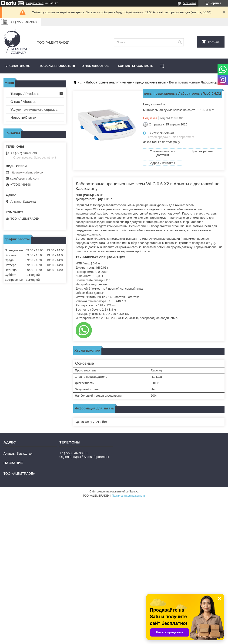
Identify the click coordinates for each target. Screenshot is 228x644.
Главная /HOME (17, 66)
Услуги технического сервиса (34, 109)
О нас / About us (23, 102)
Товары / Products (25, 94)
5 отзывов (190, 3)
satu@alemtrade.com (25, 178)
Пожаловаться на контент (129, 496)
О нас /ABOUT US (95, 66)
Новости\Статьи (23, 117)
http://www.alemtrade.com (28, 172)
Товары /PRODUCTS (55, 66)
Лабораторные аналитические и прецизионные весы (126, 82)
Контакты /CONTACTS (136, 66)
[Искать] (180, 42)
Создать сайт (35, 3)
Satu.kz (134, 492)
